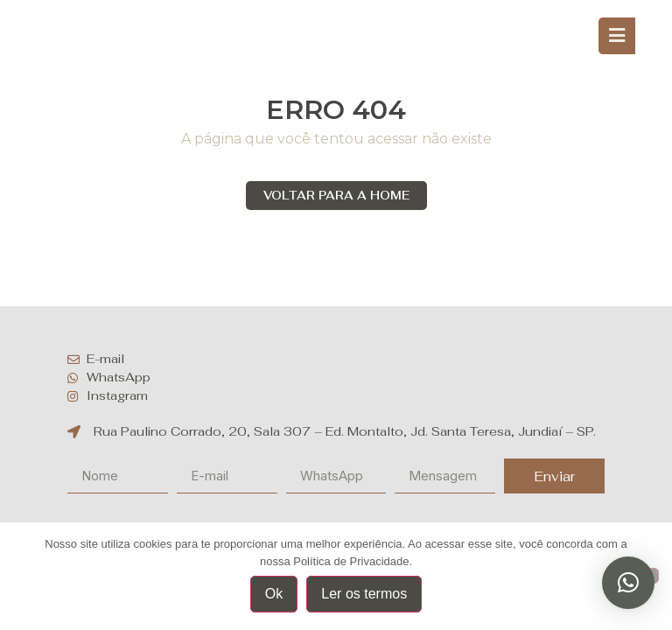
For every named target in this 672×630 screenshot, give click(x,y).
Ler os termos (364, 594)
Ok (274, 594)
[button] (628, 583)
